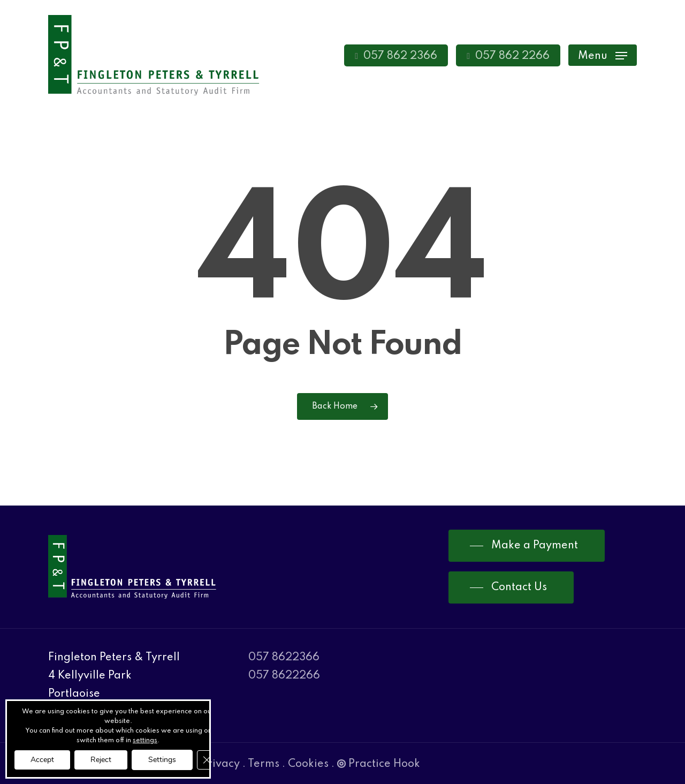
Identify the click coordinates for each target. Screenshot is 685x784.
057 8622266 (284, 676)
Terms (264, 764)
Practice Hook (379, 764)
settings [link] (145, 741)
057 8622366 (284, 658)
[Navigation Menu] (603, 55)
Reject (101, 760)
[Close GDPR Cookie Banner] (207, 760)
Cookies (308, 764)
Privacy (220, 764)
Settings (162, 760)
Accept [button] (42, 760)
